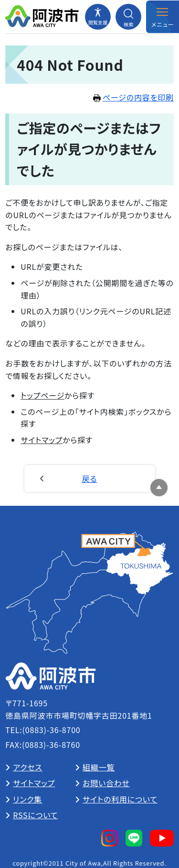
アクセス (27, 767)
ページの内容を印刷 (133, 97)
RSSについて (35, 815)
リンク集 (27, 799)
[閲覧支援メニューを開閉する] (98, 17)
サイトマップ (42, 440)
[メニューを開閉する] (162, 17)
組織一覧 (99, 767)
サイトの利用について (120, 799)
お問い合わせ (106, 783)
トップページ (42, 395)
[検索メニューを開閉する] (128, 17)
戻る (90, 479)
